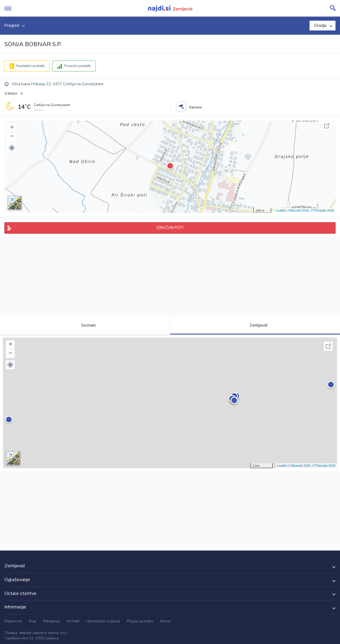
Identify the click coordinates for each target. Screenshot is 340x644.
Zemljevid (255, 325)
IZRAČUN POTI (170, 228)
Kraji (33, 621)
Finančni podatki (78, 66)
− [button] (12, 137)
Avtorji (165, 621)
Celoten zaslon (327, 126)
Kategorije (51, 621)
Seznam (85, 325)
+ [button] (12, 128)
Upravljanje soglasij (103, 621)
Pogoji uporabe (140, 621)
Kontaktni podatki (31, 66)
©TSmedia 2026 (322, 210)
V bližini (11, 93)
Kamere (196, 107)
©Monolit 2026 (298, 210)
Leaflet (280, 210)
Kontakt (73, 621)
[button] (12, 148)
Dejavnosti (13, 621)
